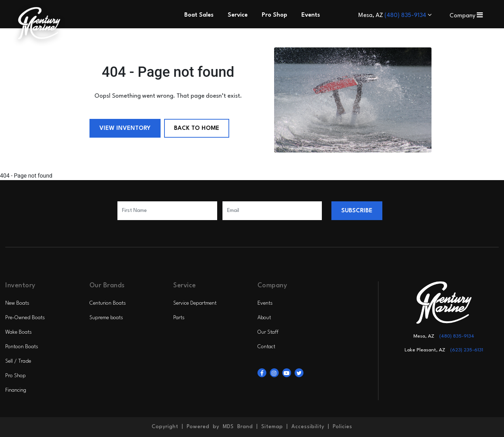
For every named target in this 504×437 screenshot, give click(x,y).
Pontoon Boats (22, 347)
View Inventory (125, 128)
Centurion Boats (108, 303)
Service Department (195, 303)
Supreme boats (106, 318)
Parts (179, 318)
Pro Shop (16, 376)
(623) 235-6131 (467, 350)
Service (238, 15)
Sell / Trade (18, 361)
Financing (16, 390)
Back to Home (197, 128)
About (264, 318)
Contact (266, 347)
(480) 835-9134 (406, 15)
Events (265, 303)
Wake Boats (19, 332)
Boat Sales (199, 15)
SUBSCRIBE (357, 211)
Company (466, 16)
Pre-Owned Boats (25, 318)
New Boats (17, 303)
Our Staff (268, 332)
